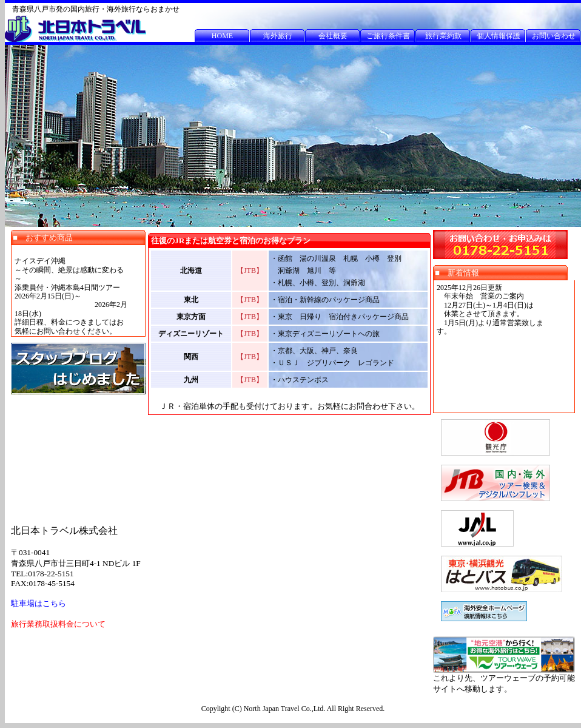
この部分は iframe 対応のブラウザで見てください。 (78, 291)
